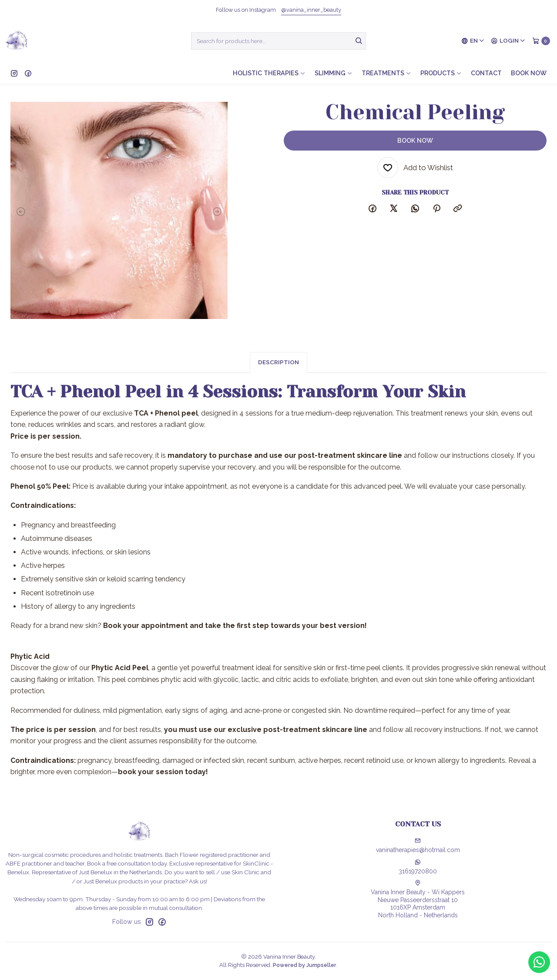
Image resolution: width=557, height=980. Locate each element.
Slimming (334, 73)
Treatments (386, 73)
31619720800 (418, 867)
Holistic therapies (269, 73)
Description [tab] (278, 371)
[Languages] (473, 41)
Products (441, 73)
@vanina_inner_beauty (311, 10)
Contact (486, 73)
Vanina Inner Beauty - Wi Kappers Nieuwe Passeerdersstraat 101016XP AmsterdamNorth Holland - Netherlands (418, 899)
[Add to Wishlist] (415, 168)
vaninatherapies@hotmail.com (418, 846)
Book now (529, 73)
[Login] (508, 41)
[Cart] (541, 41)
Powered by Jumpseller (305, 965)
